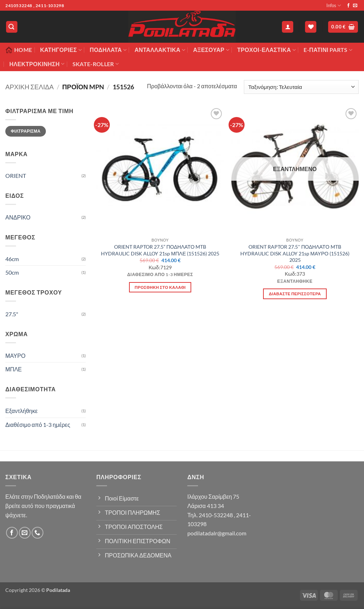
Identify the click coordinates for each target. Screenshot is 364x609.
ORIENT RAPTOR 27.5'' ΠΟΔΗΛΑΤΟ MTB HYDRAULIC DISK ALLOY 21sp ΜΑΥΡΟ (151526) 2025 (295, 253)
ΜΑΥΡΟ (15, 356)
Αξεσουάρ (211, 50)
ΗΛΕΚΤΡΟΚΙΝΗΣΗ (37, 64)
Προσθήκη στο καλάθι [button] (160, 287)
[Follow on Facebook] (348, 6)
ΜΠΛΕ (14, 369)
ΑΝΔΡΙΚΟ (18, 217)
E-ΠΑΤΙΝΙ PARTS (328, 50)
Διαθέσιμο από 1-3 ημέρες (38, 425)
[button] (12, 27)
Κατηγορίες (61, 50)
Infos (334, 6)
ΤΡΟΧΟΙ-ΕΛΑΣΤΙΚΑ (266, 50)
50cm (12, 272)
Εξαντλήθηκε (22, 411)
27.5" (12, 314)
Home (19, 50)
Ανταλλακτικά (160, 50)
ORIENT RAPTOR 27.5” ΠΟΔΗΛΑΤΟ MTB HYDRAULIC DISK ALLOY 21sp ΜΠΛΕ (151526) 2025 (160, 250)
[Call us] (38, 533)
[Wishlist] (311, 27)
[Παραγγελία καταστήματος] (301, 87)
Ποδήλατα (108, 50)
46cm (12, 259)
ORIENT (16, 176)
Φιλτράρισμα (26, 131)
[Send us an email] (355, 6)
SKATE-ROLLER (96, 64)
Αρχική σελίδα (30, 87)
